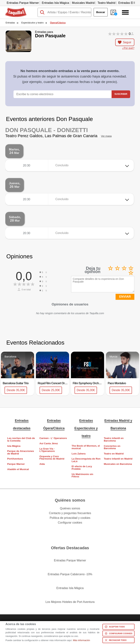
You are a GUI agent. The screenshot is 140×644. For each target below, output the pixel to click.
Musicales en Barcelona (118, 464)
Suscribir (121, 94)
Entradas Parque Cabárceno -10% (70, 574)
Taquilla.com (13, 9)
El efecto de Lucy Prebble (82, 468)
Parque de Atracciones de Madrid (21, 452)
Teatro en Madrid (114, 454)
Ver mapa (106, 136)
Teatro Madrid (106, 3)
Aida (42, 464)
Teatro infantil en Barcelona (114, 439)
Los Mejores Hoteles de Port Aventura (70, 602)
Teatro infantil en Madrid (118, 459)
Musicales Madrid (83, 3)
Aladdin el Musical (18, 469)
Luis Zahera (79, 454)
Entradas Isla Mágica (55, 3)
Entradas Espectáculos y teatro (86, 428)
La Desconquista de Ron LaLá (86, 460)
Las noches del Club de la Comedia (21, 439)
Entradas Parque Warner (23, 3)
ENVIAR (125, 297)
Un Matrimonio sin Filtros (82, 475)
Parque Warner (16, 464)
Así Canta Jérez (49, 443)
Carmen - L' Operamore (53, 438)
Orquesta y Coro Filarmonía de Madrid (52, 458)
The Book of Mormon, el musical (86, 447)
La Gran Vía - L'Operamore (47, 450)
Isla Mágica (14, 446)
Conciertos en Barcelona (112, 447)
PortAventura (15, 459)
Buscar (101, 12)
